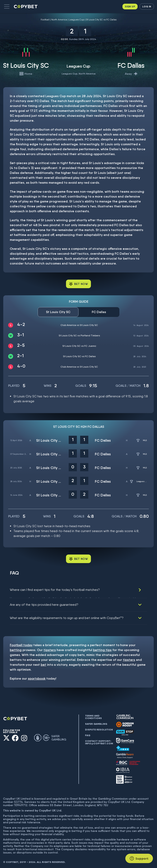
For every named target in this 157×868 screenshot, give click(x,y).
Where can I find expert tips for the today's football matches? (55, 590)
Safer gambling (96, 722)
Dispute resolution (99, 728)
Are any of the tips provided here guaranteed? (44, 603)
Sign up (130, 6)
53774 (19, 800)
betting (16, 648)
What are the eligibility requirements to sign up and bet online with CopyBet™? (67, 616)
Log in (147, 6)
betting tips (102, 648)
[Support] (139, 858)
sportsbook (37, 677)
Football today (21, 643)
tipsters (50, 648)
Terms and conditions (93, 715)
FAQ (88, 734)
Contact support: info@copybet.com (99, 741)
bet (43, 663)
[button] (7, 7)
